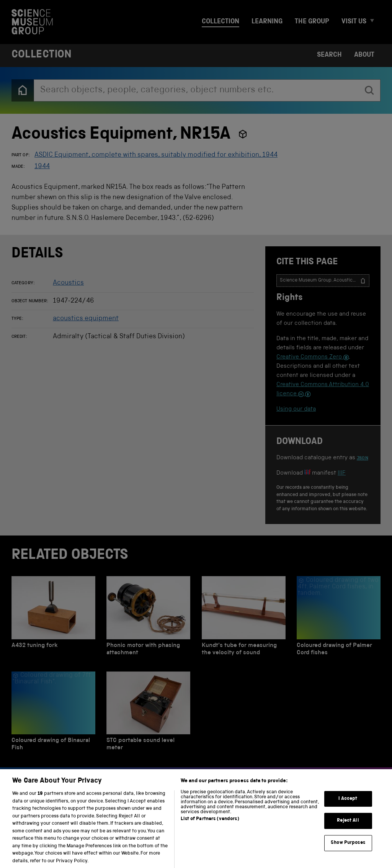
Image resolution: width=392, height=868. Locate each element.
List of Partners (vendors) (210, 825)
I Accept (348, 805)
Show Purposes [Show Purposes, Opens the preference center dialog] (348, 849)
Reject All (348, 827)
